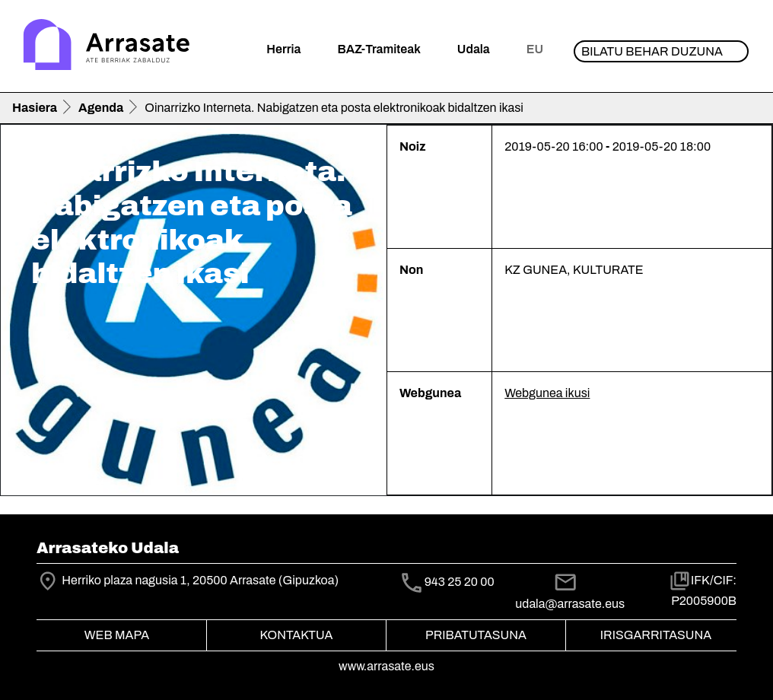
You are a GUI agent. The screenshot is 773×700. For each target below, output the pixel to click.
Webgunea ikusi (547, 393)
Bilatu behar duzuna (652, 51)
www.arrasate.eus (386, 666)
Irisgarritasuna (656, 635)
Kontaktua (297, 635)
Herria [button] (283, 49)
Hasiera (35, 108)
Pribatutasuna (476, 635)
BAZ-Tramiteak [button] (379, 49)
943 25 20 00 (460, 582)
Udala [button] (474, 49)
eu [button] (535, 49)
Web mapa (117, 635)
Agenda (101, 108)
